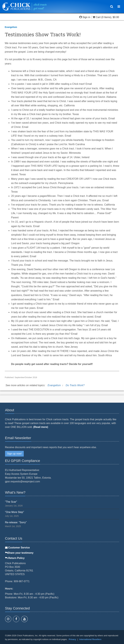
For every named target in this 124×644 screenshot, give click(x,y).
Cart (97, 17)
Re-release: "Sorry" (16, 522)
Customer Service (17, 548)
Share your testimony (19, 553)
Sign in (85, 17)
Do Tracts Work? (75, 385)
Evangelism (11, 27)
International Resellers (90, 639)
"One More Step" (15, 512)
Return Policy (15, 558)
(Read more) (41, 427)
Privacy (72, 639)
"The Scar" (11, 502)
